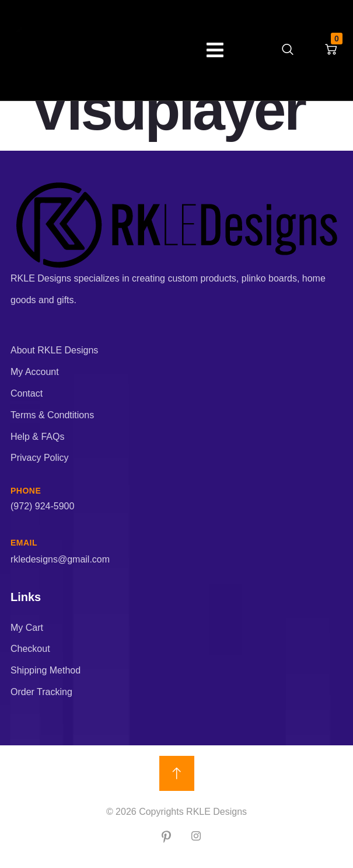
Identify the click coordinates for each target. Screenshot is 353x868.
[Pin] (166, 837)
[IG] (196, 837)
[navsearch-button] (288, 50)
